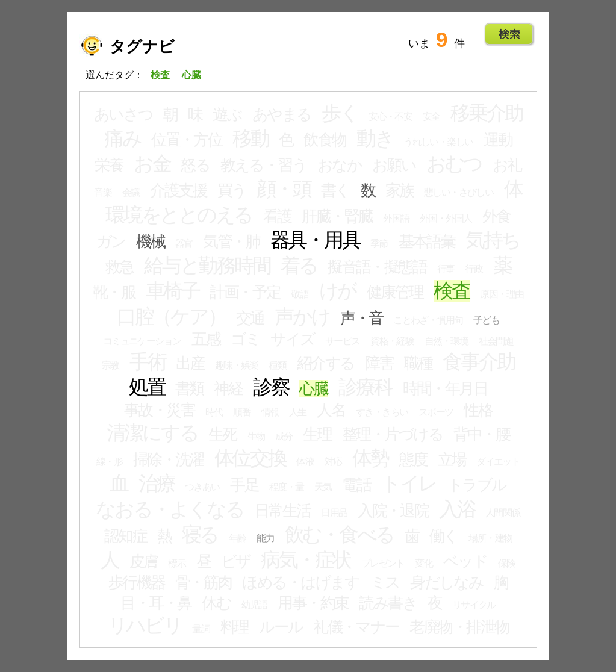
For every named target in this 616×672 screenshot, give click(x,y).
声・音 (361, 318)
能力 (265, 538)
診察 (271, 387)
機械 (150, 241)
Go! (509, 34)
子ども (486, 320)
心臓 (313, 388)
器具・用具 (315, 240)
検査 (452, 291)
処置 (147, 387)
